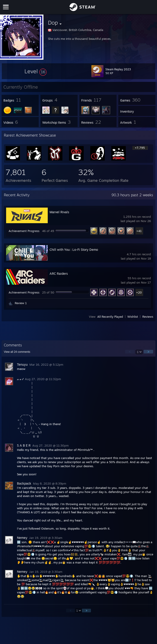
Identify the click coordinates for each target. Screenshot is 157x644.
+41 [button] (139, 231)
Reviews (148, 317)
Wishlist (133, 317)
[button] (36, 71)
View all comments (17, 352)
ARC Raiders (59, 273)
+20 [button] (139, 292)
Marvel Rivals (59, 212)
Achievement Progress (24, 231)
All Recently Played (110, 317)
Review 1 (21, 303)
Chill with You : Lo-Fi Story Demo (74, 250)
